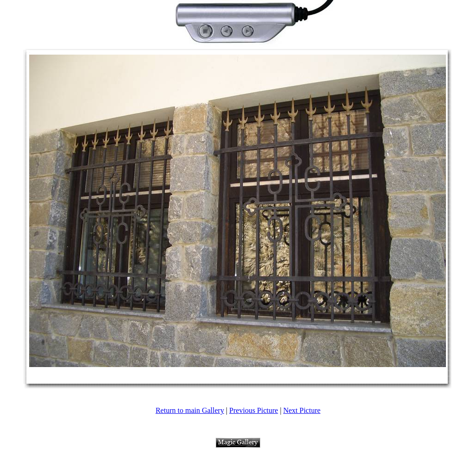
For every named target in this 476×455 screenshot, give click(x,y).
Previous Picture (254, 410)
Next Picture (302, 410)
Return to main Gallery (190, 410)
